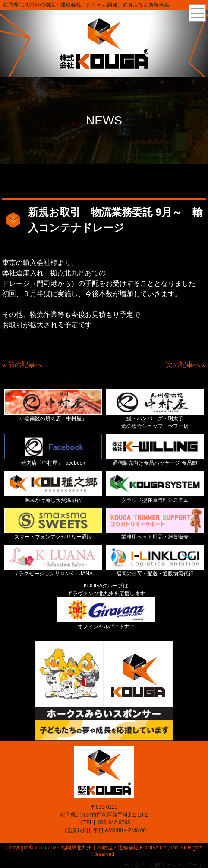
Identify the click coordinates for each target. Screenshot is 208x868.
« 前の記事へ (22, 365)
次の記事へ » (186, 365)
